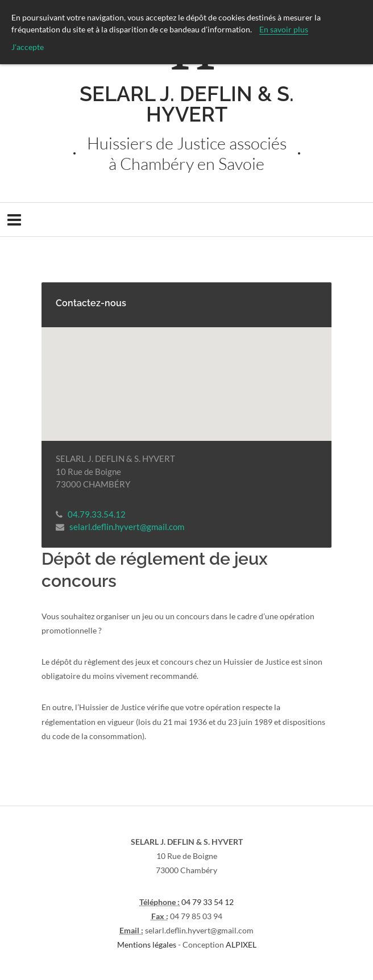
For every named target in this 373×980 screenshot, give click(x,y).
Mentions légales (147, 944)
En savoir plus (284, 29)
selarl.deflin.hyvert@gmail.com (127, 527)
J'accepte (28, 47)
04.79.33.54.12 (97, 514)
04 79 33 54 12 (208, 902)
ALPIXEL (241, 944)
